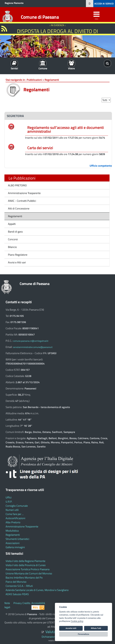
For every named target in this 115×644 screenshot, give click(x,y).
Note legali (7, 605)
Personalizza (84, 634)
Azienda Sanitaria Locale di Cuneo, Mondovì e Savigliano (37, 590)
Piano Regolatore (18, 255)
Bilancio (12, 247)
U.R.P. (9, 502)
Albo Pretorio (13, 522)
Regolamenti (15, 216)
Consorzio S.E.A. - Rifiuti (19, 586)
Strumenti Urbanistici (17, 539)
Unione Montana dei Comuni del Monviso (29, 573)
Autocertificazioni (15, 518)
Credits (26, 603)
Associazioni (13, 543)
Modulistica (12, 531)
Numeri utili (12, 510)
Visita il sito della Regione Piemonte (25, 561)
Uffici (9, 497)
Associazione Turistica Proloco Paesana (28, 569)
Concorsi (13, 239)
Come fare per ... (15, 514)
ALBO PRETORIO (17, 185)
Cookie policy (77, 621)
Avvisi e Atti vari (17, 262)
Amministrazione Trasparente (24, 193)
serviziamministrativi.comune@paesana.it (33, 347)
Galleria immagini (15, 547)
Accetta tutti (71, 628)
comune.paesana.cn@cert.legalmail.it (31, 341)
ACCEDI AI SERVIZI (104, 4)
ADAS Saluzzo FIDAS (17, 594)
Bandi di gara (15, 232)
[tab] (58, 116)
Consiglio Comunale (17, 506)
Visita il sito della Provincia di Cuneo (26, 565)
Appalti (12, 224)
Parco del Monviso (16, 582)
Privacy (18, 603)
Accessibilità (38, 603)
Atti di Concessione (19, 208)
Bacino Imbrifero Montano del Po (24, 578)
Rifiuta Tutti (96, 628)
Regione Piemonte (14, 3)
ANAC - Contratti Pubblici (22, 201)
